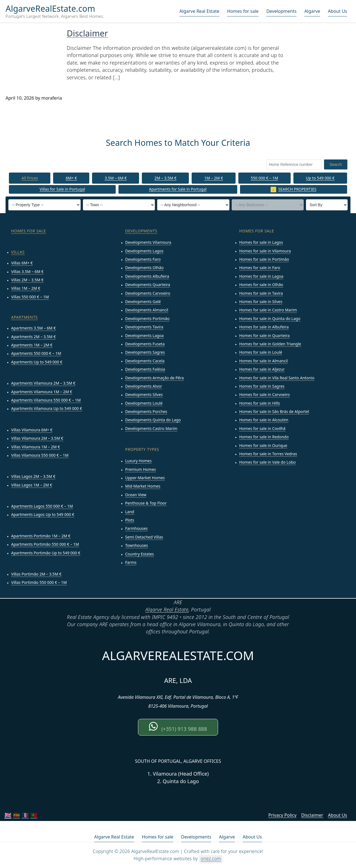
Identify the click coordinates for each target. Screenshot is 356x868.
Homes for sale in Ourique (263, 445)
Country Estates (139, 554)
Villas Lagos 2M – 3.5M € (33, 477)
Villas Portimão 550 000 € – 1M (39, 583)
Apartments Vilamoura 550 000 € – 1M (46, 400)
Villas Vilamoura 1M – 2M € (35, 447)
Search (336, 164)
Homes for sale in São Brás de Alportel (274, 412)
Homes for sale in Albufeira (264, 327)
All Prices (30, 178)
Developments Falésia (145, 369)
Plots (130, 520)
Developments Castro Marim (151, 429)
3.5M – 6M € (116, 178)
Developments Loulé (144, 403)
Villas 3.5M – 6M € (27, 271)
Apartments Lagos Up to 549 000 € (43, 515)
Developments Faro (143, 260)
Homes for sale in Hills (259, 403)
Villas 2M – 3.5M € (27, 280)
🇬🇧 (8, 815)
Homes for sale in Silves (261, 302)
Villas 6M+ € (22, 263)
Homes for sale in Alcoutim (264, 420)
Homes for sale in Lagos (261, 243)
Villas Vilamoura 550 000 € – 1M (40, 455)
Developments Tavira (144, 327)
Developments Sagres (145, 352)
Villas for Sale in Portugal (62, 189)
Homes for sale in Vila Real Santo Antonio (277, 378)
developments (141, 231)
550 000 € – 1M (264, 178)
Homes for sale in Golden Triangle (270, 344)
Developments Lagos (144, 251)
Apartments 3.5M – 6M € (33, 328)
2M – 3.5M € (165, 178)
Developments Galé (143, 302)
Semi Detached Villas (144, 537)
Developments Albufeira (147, 276)
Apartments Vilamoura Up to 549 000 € (47, 409)
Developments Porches (146, 412)
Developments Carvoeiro (148, 293)
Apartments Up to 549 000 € (37, 362)
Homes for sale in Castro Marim (268, 310)
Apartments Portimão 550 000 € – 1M (45, 544)
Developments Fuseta (145, 344)
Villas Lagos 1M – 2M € (32, 485)
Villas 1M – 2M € (26, 288)
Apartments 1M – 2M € (32, 345)
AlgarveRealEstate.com (50, 9)
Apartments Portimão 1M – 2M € (41, 536)
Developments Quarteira (148, 285)
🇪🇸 (17, 815)
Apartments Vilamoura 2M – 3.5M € (43, 383)
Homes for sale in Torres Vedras (268, 454)
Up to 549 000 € (320, 178)
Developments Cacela (145, 361)
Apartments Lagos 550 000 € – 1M (42, 506)
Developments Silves (144, 395)
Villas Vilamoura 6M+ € (32, 430)
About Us (338, 11)
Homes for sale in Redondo (264, 437)
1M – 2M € (213, 178)
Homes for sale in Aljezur (262, 369)
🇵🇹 (34, 815)
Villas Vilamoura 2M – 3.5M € (37, 438)
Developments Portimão (147, 319)
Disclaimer (87, 33)
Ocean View (136, 495)
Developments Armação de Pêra (154, 378)
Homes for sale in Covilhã (262, 429)
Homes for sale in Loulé (261, 352)
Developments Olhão (144, 268)
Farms (131, 563)
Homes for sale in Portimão (264, 260)
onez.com (211, 859)
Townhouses (137, 546)
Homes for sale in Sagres (262, 386)
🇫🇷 (25, 815)
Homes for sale (243, 11)
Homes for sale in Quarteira (264, 335)
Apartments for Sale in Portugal (178, 189)
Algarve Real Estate (199, 11)
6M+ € (71, 178)
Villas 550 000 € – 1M (30, 297)
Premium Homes (141, 469)
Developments (282, 11)
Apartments (24, 317)
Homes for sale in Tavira (261, 293)
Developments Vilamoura (148, 243)
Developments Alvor (144, 386)
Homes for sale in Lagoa (261, 276)
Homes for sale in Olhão (261, 285)
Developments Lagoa (144, 335)
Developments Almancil (147, 310)
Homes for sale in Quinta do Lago (270, 319)
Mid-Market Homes (143, 486)
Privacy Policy (282, 815)
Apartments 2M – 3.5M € (33, 337)
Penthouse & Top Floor (146, 503)
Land (130, 512)
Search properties (297, 189)
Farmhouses (136, 529)
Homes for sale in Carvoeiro (264, 395)
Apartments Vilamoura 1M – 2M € (42, 392)
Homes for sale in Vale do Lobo (267, 462)
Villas (18, 252)
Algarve (312, 11)
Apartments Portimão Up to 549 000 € (46, 553)
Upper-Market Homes (145, 478)
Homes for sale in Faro (260, 268)
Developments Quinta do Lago (153, 420)
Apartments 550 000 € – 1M (36, 354)
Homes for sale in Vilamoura (265, 251)
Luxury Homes (138, 461)
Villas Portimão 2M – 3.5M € (36, 574)
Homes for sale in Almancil (264, 361)
